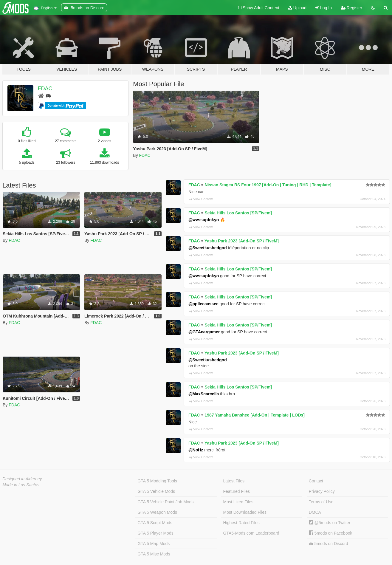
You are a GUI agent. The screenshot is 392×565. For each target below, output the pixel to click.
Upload (297, 8)
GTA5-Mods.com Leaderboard (251, 533)
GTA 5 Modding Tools (157, 481)
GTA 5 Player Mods (155, 533)
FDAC (45, 89)
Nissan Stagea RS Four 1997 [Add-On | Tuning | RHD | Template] (268, 185)
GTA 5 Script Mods (155, 523)
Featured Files (237, 491)
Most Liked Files (238, 502)
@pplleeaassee (203, 304)
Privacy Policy (322, 491)
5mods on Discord (329, 544)
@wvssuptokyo (204, 220)
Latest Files (234, 481)
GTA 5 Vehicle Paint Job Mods (165, 502)
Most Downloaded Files (245, 512)
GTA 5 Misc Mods (154, 554)
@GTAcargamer (204, 332)
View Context (201, 199)
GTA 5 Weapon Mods (157, 512)
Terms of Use (321, 502)
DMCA (315, 512)
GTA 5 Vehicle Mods (156, 491)
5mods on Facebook (331, 533)
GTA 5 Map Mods (154, 544)
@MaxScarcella (204, 394)
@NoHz (196, 450)
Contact (316, 481)
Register (351, 8)
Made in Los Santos (21, 485)
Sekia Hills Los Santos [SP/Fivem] (238, 213)
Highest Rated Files (241, 523)
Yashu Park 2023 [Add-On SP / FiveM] (242, 241)
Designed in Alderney (22, 479)
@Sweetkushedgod (208, 248)
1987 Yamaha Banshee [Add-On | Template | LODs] (255, 415)
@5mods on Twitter (330, 523)
